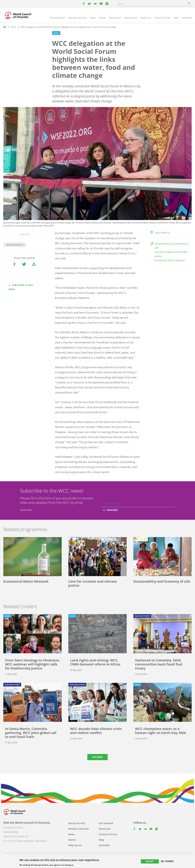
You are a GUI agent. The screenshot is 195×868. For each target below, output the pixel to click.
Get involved (131, 18)
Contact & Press (162, 18)
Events (102, 18)
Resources (146, 18)
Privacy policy (26, 510)
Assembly (187, 18)
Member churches (77, 18)
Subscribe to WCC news (21, 287)
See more (97, 757)
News (93, 18)
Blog (176, 18)
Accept (150, 861)
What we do (115, 18)
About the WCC (57, 18)
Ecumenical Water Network (170, 260)
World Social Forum (15, 245)
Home (4, 27)
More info (79, 865)
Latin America (162, 233)
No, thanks (167, 861)
